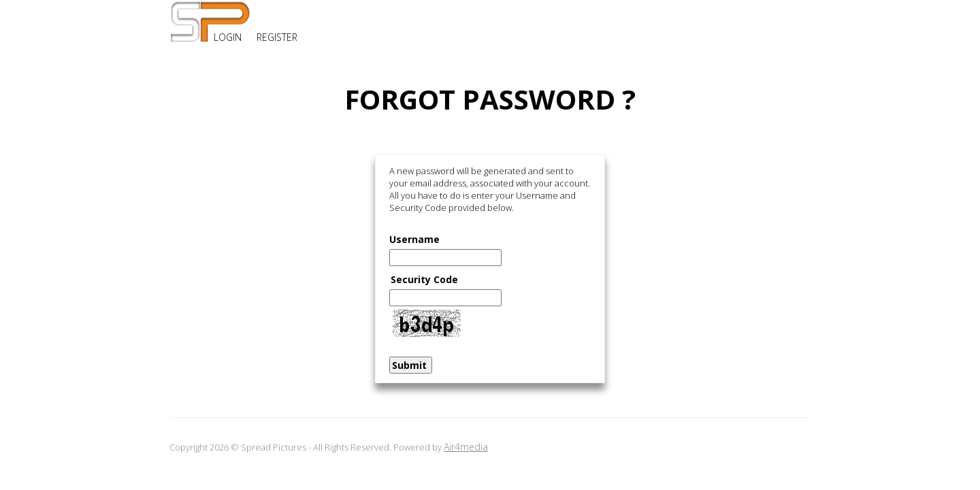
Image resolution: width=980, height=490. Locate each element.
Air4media (466, 447)
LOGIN (228, 37)
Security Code (424, 279)
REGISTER (277, 37)
